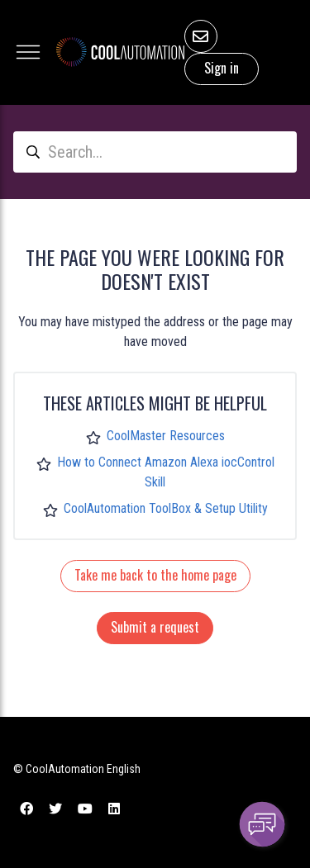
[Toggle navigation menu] (28, 52)
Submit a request (155, 627)
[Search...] (155, 152)
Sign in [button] (222, 68)
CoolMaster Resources (166, 436)
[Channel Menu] (262, 824)
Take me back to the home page (155, 575)
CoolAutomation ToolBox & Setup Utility (166, 508)
